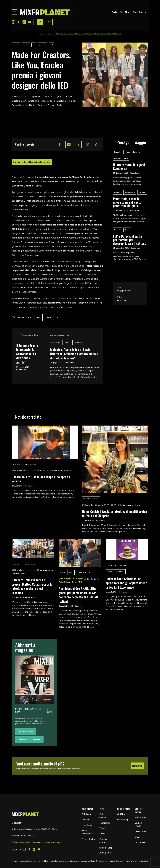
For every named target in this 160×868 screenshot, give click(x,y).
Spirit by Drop (106, 848)
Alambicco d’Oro (84, 572)
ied (34, 45)
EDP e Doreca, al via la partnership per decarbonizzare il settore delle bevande (129, 240)
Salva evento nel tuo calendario (32, 162)
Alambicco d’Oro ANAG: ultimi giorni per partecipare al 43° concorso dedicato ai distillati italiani (78, 595)
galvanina (142, 192)
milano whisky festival (133, 152)
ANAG (71, 572)
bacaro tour (17, 464)
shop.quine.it (37, 842)
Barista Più (117, 12)
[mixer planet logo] (26, 814)
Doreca (127, 230)
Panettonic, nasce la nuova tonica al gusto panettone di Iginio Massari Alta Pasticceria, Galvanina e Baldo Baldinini (129, 202)
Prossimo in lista (60, 335)
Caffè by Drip (106, 853)
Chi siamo (86, 814)
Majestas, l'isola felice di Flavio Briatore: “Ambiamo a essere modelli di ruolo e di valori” (74, 354)
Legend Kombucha (121, 158)
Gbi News (122, 814)
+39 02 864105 (28, 835)
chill (52, 45)
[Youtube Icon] (30, 22)
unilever (123, 565)
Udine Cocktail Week (91, 499)
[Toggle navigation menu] (14, 12)
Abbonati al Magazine (29, 740)
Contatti (86, 819)
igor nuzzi (43, 45)
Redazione (21, 370)
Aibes (128, 12)
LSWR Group (141, 831)
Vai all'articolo (26, 731)
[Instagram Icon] (13, 22)
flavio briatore (56, 342)
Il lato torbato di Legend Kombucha (129, 166)
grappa (62, 572)
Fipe (135, 12)
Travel (102, 828)
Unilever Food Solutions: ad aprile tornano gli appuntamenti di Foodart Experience (127, 583)
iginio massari (130, 192)
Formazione (111, 565)
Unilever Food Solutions (116, 572)
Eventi (50, 34)
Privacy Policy (88, 839)
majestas (79, 342)
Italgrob (143, 12)
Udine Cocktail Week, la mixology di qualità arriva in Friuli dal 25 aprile (115, 514)
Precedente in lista (27, 335)
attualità (68, 342)
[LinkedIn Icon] (24, 22)
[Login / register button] (40, 22)
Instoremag (123, 819)
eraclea (26, 45)
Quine (138, 837)
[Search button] (50, 22)
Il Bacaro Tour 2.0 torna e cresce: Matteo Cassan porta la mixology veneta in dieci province (32, 586)
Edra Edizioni (141, 817)
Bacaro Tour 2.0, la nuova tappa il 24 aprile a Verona (41, 479)
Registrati (137, 766)
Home (41, 34)
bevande (16, 45)
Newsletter (87, 825)
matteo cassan (31, 464)
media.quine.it (24, 842)
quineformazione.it (53, 842)
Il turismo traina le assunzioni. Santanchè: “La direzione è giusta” (27, 354)
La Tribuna (140, 842)
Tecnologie (105, 823)
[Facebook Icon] (19, 22)
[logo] (45, 12)
